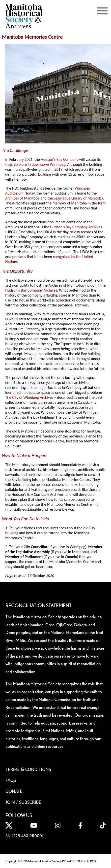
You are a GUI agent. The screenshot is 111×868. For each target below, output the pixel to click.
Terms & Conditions (28, 769)
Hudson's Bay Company (59, 159)
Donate (14, 791)
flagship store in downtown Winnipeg (35, 164)
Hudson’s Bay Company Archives (76, 227)
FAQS (11, 780)
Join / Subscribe (23, 802)
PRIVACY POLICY (74, 861)
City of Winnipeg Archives (33, 397)
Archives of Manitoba (22, 198)
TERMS (91, 861)
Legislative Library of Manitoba (78, 198)
